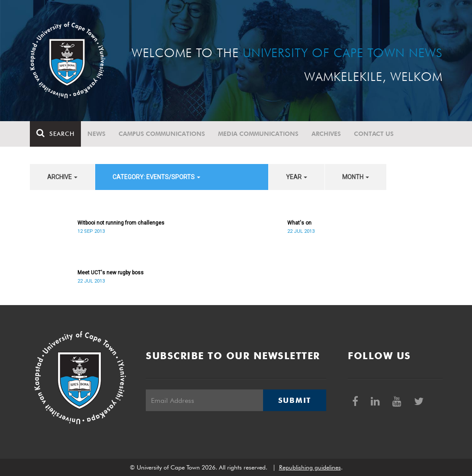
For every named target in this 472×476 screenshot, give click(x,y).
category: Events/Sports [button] (156, 177)
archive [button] (62, 177)
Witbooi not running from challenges (121, 223)
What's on (299, 223)
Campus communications (162, 134)
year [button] (297, 177)
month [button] (356, 177)
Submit (295, 400)
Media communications (258, 134)
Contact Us (374, 134)
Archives (326, 134)
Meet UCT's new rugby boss (111, 273)
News (96, 134)
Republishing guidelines (310, 467)
